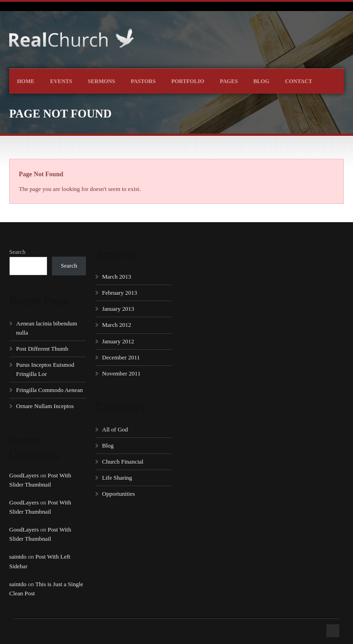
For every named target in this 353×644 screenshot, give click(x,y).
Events (61, 81)
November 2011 (121, 373)
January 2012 (118, 341)
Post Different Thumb (42, 349)
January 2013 (118, 309)
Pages (229, 81)
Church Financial (123, 462)
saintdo (18, 557)
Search (17, 252)
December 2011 (121, 357)
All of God (115, 429)
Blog (261, 81)
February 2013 (120, 293)
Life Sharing (117, 478)
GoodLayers (24, 475)
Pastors (143, 81)
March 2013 (117, 277)
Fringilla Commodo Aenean (49, 390)
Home (26, 81)
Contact (299, 81)
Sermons (101, 81)
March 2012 (117, 325)
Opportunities (119, 494)
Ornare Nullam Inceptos (45, 406)
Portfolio (188, 81)
